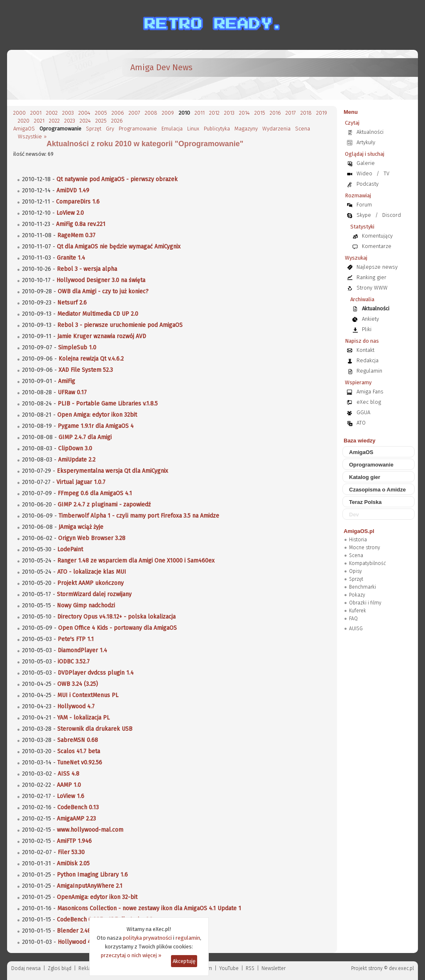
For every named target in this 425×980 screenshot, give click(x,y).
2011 (200, 113)
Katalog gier (365, 477)
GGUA (363, 412)
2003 (68, 113)
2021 (39, 121)
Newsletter (274, 968)
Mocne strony (365, 548)
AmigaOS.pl (359, 531)
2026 (117, 121)
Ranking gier (371, 277)
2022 (54, 121)
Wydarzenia (276, 129)
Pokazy (357, 595)
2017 (291, 113)
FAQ (353, 619)
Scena (303, 129)
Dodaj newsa (26, 968)
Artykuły (366, 142)
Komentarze (377, 246)
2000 (20, 113)
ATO (361, 423)
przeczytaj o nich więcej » (131, 955)
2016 (275, 113)
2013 (229, 113)
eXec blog (369, 402)
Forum (364, 205)
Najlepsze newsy (377, 267)
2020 (24, 121)
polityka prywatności (147, 938)
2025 (101, 121)
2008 (151, 113)
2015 (260, 113)
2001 (36, 113)
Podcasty (368, 184)
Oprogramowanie (371, 465)
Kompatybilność (368, 563)
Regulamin (369, 371)
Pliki (367, 329)
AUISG (356, 629)
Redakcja (368, 360)
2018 (306, 113)
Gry (110, 129)
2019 (322, 113)
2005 (101, 113)
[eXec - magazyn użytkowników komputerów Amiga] (57, 75)
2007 (134, 113)
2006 (118, 113)
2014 (244, 113)
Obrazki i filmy (365, 603)
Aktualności (370, 132)
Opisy (355, 571)
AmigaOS (24, 129)
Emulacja (172, 129)
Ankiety (370, 319)
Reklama (88, 968)
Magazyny (246, 129)
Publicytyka (217, 129)
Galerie (366, 163)
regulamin (188, 938)
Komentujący (377, 236)
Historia (358, 540)
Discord (392, 215)
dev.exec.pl (401, 968)
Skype (364, 215)
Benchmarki (363, 587)
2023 (70, 121)
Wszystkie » (32, 136)
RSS (250, 968)
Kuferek (358, 611)
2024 (85, 121)
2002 (52, 113)
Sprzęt (94, 129)
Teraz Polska (365, 502)
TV (386, 173)
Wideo (364, 173)
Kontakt (365, 350)
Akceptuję (184, 961)
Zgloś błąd (60, 968)
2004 (84, 113)
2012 (214, 113)
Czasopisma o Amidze (377, 490)
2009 (168, 113)
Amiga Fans (370, 392)
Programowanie (138, 129)
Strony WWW (372, 288)
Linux (193, 129)
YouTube (229, 968)
